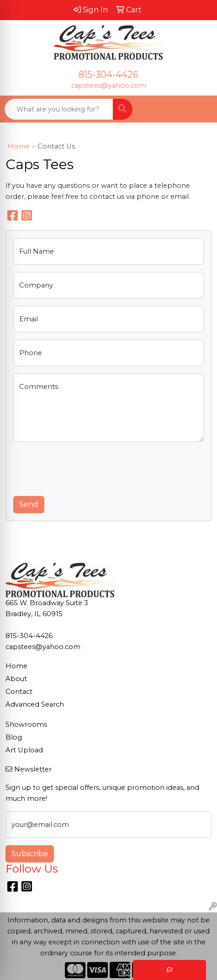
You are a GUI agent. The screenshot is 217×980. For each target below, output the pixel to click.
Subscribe (30, 854)
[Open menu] (199, 109)
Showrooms (26, 724)
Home (19, 146)
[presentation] (83, 467)
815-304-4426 (108, 75)
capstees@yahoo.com (109, 85)
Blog (14, 737)
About (16, 679)
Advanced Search (35, 704)
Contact (19, 692)
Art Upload (24, 750)
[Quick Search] (59, 109)
